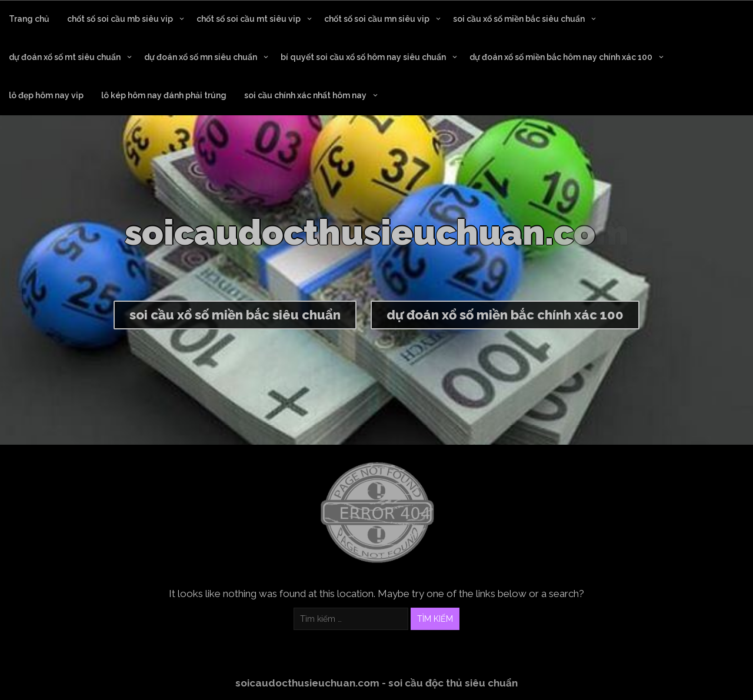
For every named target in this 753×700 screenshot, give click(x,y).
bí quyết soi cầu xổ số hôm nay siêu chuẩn (363, 57)
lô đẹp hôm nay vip (46, 95)
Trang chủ (29, 19)
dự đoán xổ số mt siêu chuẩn (65, 57)
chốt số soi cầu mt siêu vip (249, 19)
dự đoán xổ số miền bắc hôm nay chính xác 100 (561, 57)
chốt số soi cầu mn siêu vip (377, 19)
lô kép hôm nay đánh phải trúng (164, 95)
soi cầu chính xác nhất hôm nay (305, 95)
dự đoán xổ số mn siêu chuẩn (201, 57)
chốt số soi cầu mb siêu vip (120, 19)
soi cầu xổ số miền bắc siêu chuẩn (519, 19)
